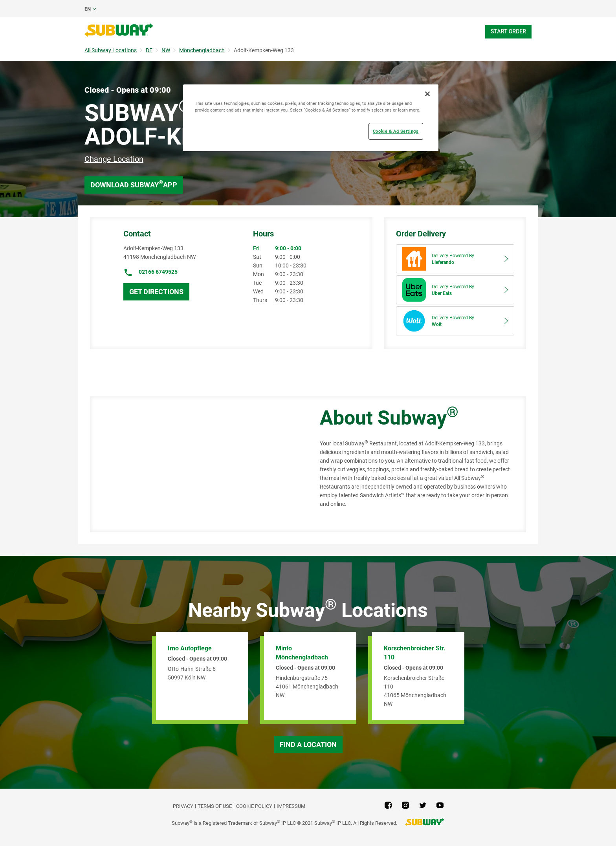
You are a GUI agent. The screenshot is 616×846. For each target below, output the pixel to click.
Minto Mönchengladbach (302, 653)
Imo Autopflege (190, 648)
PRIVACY (183, 806)
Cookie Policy (254, 806)
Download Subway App (134, 184)
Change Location (114, 159)
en (88, 9)
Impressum (291, 806)
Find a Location (308, 744)
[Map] (196, 464)
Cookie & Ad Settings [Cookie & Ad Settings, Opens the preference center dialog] (396, 131)
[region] (311, 118)
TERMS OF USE (215, 806)
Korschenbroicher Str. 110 (415, 653)
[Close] (427, 94)
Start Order (508, 31)
